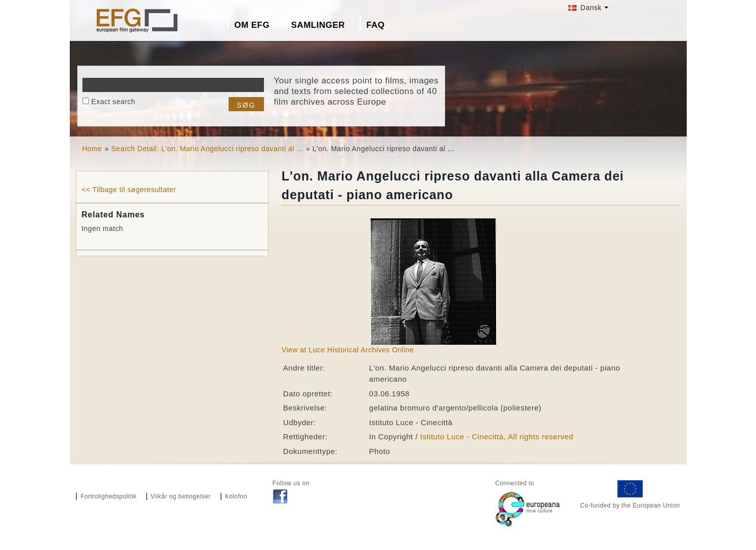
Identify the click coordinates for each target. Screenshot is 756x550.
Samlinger (318, 25)
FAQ (375, 25)
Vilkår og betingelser (181, 496)
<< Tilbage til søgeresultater (129, 190)
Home (92, 149)
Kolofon (236, 496)
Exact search (114, 102)
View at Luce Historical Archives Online (348, 350)
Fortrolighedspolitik (108, 496)
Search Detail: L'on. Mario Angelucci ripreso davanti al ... (207, 149)
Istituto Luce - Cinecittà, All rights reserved (497, 437)
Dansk (585, 8)
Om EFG (252, 25)
